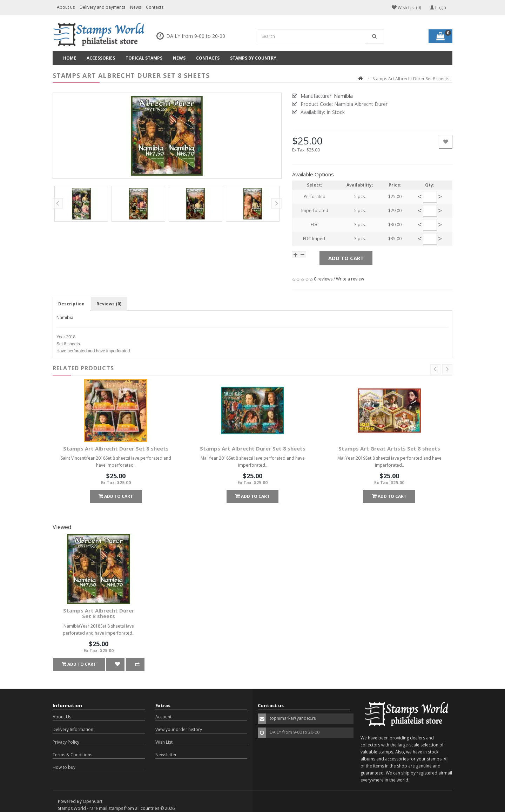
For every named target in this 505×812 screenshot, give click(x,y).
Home (70, 58)
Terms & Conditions (72, 755)
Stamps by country (253, 58)
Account (163, 717)
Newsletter (166, 755)
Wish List (164, 742)
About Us (62, 717)
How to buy (64, 767)
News (136, 7)
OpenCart (93, 801)
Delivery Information (73, 729)
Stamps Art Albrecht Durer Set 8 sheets (116, 448)
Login (438, 8)
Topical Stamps (144, 58)
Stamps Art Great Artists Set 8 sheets (389, 448)
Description (71, 304)
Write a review (350, 279)
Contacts (155, 7)
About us (66, 7)
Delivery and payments (102, 7)
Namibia (65, 317)
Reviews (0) (109, 304)
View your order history (179, 729)
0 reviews (323, 279)
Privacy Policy (66, 742)
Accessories (101, 58)
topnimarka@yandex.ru (293, 718)
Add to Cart (346, 258)
